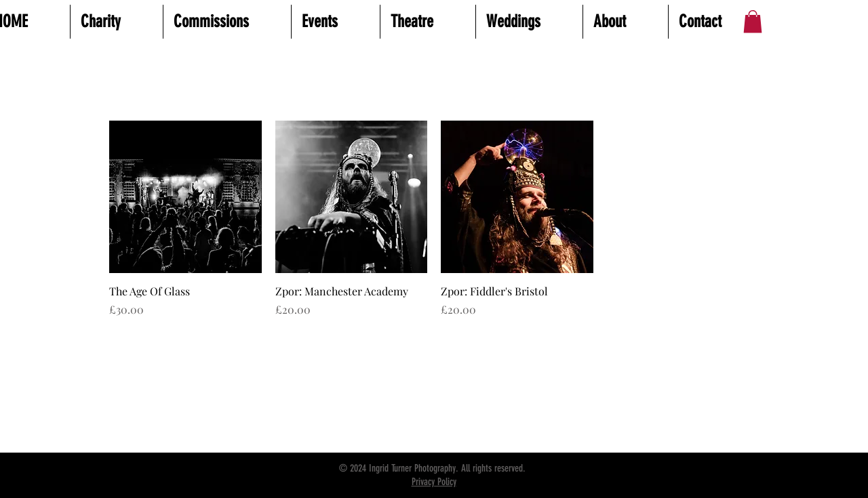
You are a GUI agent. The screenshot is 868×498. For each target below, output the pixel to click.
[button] (753, 21)
